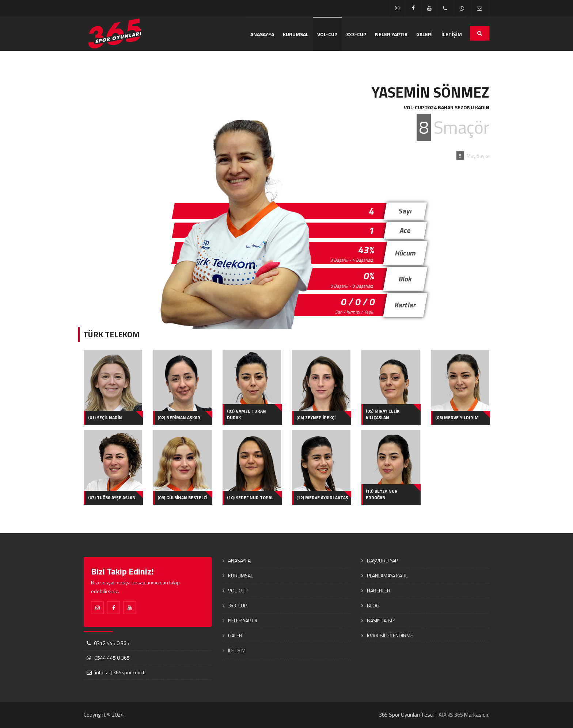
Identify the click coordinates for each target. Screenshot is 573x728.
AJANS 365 (451, 715)
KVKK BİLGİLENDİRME (390, 635)
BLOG (373, 605)
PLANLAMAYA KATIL (387, 575)
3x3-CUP (356, 34)
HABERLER (379, 590)
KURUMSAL (296, 34)
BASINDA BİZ (381, 620)
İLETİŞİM (452, 34)
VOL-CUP (327, 34)
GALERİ (424, 34)
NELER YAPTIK (391, 34)
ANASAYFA (262, 34)
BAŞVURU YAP (382, 560)
